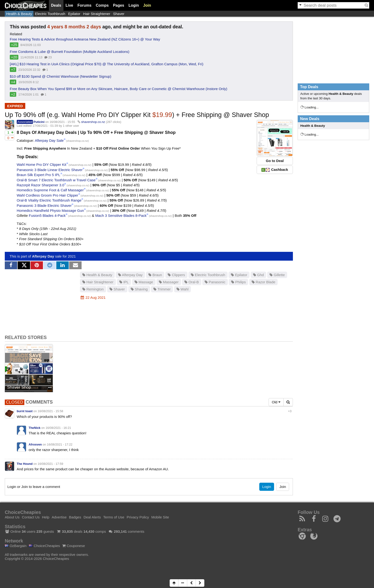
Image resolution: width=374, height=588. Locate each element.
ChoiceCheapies (44, 546)
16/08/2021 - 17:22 (60, 444)
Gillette (277, 275)
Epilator (74, 14)
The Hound (25, 464)
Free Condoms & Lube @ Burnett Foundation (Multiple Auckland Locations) (70, 52)
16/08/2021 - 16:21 (58, 428)
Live (69, 5)
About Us (12, 517)
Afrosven (35, 444)
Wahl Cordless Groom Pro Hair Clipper (47, 195)
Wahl (183, 289)
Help (46, 517)
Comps (102, 5)
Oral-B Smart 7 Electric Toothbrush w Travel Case (56, 180)
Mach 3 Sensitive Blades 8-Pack (121, 215)
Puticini (39, 122)
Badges (75, 517)
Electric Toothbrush (50, 14)
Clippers (176, 275)
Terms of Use (114, 517)
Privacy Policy (138, 517)
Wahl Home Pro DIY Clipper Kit (42, 165)
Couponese (74, 546)
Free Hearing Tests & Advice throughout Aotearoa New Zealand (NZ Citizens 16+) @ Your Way (85, 39)
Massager (169, 282)
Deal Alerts (92, 517)
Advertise (59, 517)
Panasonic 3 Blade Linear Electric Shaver (50, 170)
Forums (85, 5)
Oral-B (192, 282)
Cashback (275, 170)
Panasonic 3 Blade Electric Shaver (44, 205)
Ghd (259, 275)
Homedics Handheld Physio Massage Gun (50, 210)
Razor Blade (264, 282)
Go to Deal (275, 161)
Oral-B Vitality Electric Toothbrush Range (49, 200)
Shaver (119, 14)
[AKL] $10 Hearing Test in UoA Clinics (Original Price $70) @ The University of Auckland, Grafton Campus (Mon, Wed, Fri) (106, 64)
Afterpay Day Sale (49, 140)
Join (147, 5)
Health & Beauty (19, 14)
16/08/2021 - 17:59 (50, 464)
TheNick (35, 428)
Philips (238, 282)
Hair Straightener (97, 14)
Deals (56, 5)
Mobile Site (160, 517)
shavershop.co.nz (93, 122)
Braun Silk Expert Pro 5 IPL (39, 175)
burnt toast (25, 411)
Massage (144, 282)
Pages (119, 5)
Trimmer (162, 289)
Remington (93, 289)
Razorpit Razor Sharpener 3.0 (40, 185)
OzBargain (16, 546)
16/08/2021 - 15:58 (50, 411)
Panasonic (215, 282)
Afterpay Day (43, 256)
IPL (124, 282)
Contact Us (31, 517)
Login (134, 5)
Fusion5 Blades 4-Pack (47, 215)
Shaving (139, 289)
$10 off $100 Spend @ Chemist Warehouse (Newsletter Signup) (60, 76)
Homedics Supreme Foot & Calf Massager (50, 190)
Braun (155, 275)
